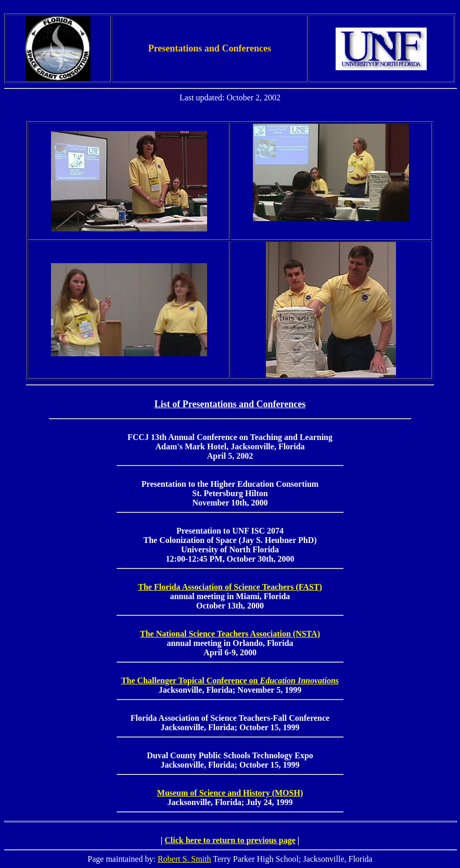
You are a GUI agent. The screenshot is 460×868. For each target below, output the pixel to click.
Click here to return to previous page (230, 840)
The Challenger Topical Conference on (230, 681)
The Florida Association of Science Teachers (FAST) (230, 587)
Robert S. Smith (184, 859)
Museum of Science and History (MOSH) (230, 793)
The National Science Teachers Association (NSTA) (230, 634)
